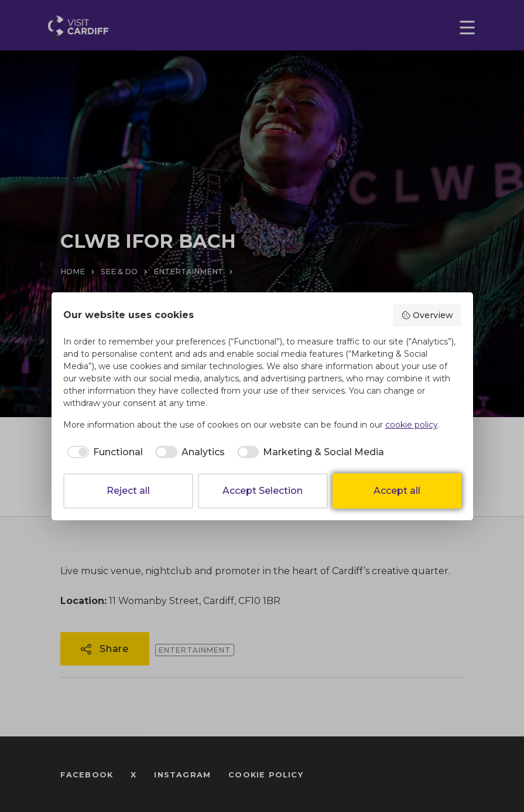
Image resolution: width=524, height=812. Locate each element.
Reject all (128, 491)
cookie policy (412, 425)
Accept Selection (263, 491)
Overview (427, 315)
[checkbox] (103, 452)
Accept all (397, 491)
